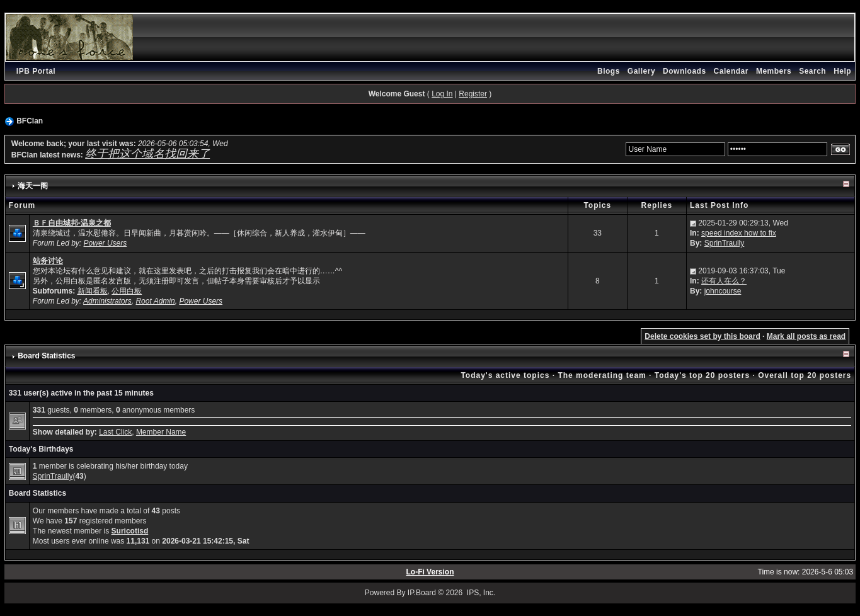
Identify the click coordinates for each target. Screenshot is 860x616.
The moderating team (602, 375)
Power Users (106, 243)
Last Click (115, 432)
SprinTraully (725, 243)
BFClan (30, 121)
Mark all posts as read (806, 336)
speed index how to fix (739, 233)
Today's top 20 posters (702, 375)
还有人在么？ (724, 281)
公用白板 (127, 291)
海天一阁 (33, 186)
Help (842, 71)
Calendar (731, 71)
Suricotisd (130, 531)
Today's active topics (505, 375)
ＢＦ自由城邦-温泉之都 (72, 223)
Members (774, 71)
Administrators (107, 301)
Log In (442, 94)
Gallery (641, 71)
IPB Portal (36, 71)
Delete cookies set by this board (702, 336)
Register (473, 94)
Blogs (609, 71)
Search (812, 71)
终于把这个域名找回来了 (147, 154)
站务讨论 (48, 261)
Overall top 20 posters (805, 375)
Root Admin (155, 301)
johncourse (723, 291)
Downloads (685, 71)
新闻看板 (93, 291)
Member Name (161, 432)
